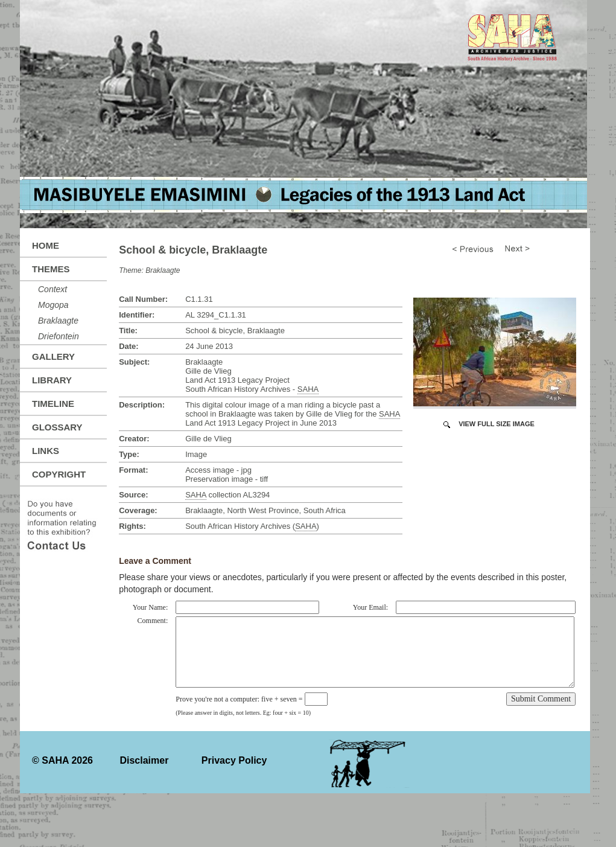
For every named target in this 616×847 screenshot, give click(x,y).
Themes (51, 269)
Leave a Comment (155, 561)
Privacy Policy (234, 760)
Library (52, 380)
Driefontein (59, 336)
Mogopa (53, 305)
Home (46, 245)
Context (52, 289)
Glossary (57, 427)
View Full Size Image (497, 424)
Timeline (53, 404)
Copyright (59, 474)
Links (46, 451)
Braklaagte (58, 321)
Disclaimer (144, 760)
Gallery (53, 356)
